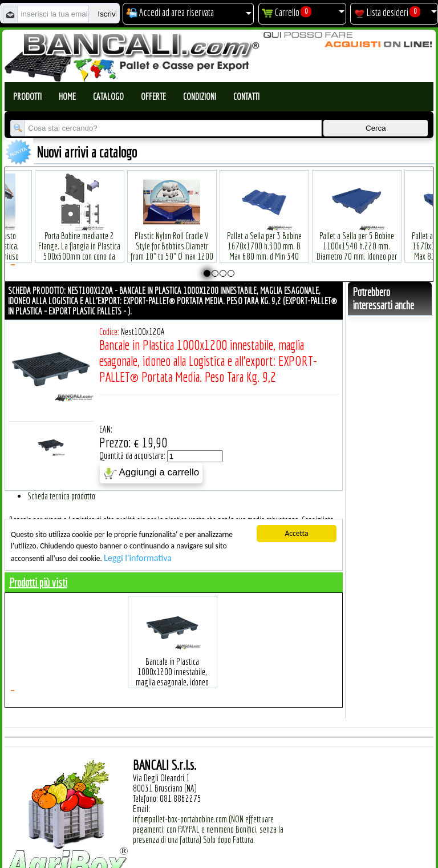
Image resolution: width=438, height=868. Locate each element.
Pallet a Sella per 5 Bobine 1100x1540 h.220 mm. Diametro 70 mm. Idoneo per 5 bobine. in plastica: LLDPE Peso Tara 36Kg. (357, 239)
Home (67, 96)
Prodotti (27, 96)
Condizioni (200, 96)
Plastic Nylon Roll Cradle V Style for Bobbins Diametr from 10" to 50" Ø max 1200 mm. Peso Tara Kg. (172, 234)
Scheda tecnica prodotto (61, 496)
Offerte (153, 96)
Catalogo (108, 96)
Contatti (246, 96)
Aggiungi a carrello (151, 473)
